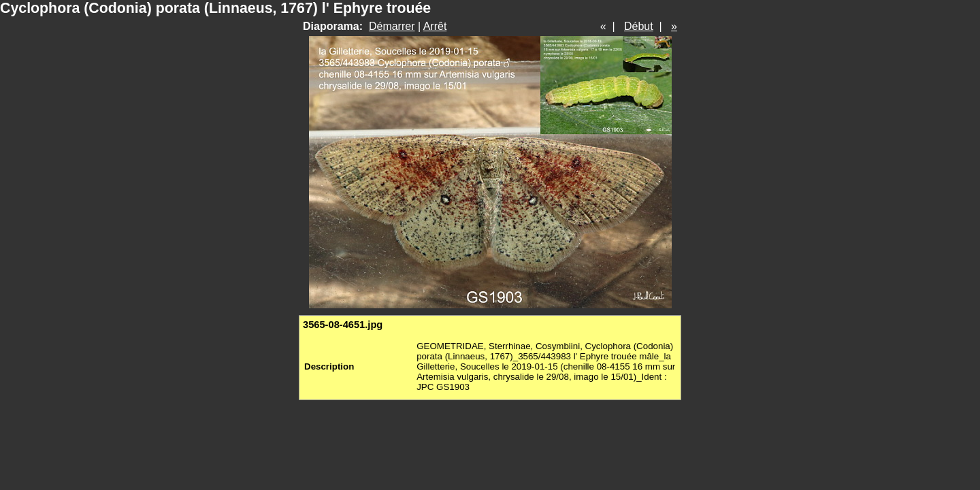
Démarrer (392, 26)
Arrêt (435, 26)
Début (639, 26)
